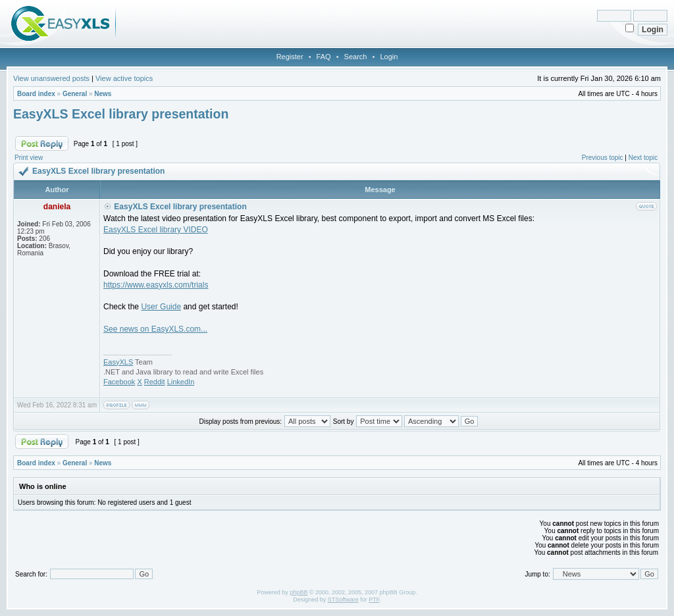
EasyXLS (118, 362)
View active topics (124, 78)
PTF (374, 600)
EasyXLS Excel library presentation (121, 114)
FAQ (324, 57)
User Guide (161, 307)
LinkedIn (181, 382)
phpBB (298, 592)
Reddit (155, 382)
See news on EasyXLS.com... (155, 329)
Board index (36, 94)
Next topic (643, 158)
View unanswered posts (51, 78)
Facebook (119, 382)
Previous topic (603, 158)
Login (389, 57)
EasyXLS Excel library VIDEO (156, 230)
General (75, 94)
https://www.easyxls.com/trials (156, 285)
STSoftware (343, 600)
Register (290, 57)
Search (356, 57)
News (103, 94)
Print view (29, 158)
